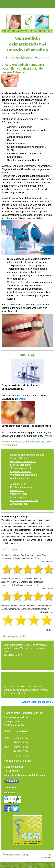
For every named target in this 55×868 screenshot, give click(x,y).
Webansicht (46, 858)
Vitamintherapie (19, 494)
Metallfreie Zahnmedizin (23, 462)
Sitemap (25, 855)
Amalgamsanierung (21, 478)
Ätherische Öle (18, 484)
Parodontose (17, 491)
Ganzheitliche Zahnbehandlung (27, 455)
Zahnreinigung (18, 497)
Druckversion (11, 855)
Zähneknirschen (19, 504)
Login (49, 855)
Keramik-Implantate (21, 472)
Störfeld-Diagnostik (21, 465)
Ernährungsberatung (21, 487)
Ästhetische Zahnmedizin (24, 501)
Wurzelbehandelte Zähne (24, 475)
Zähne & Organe (19, 458)
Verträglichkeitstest (20, 468)
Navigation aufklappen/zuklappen (27, 4)
